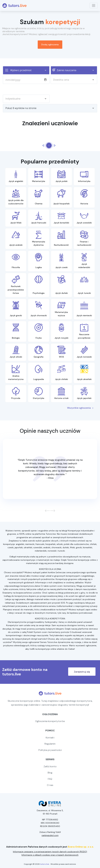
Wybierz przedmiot (30, 70)
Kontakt (50, 738)
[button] (46, 510)
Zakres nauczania (77, 70)
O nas (50, 785)
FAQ (50, 779)
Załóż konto (50, 766)
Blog (50, 773)
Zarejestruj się (82, 672)
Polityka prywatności (50, 750)
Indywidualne (27, 99)
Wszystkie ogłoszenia (80, 408)
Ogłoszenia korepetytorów (50, 721)
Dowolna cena (75, 80)
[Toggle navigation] (94, 5)
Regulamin (50, 744)
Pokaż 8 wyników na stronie (51, 108)
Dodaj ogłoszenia (50, 45)
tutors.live (45, 864)
